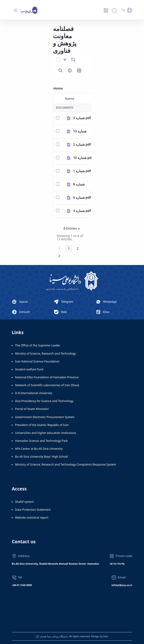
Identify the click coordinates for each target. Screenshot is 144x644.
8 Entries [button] (73, 229)
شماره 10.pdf (83, 158)
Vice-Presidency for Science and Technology (44, 401)
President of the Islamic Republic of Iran (42, 425)
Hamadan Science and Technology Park (42, 441)
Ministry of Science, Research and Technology (46, 354)
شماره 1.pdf (82, 171)
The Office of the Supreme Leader (38, 345)
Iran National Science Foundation (37, 361)
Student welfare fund (29, 369)
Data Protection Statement (33, 510)
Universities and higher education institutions (46, 433)
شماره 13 (80, 131)
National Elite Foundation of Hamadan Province (47, 377)
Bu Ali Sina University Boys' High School (42, 457)
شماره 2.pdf (82, 144)
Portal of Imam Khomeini (32, 409)
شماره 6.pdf (82, 197)
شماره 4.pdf (82, 211)
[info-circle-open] (70, 70)
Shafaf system (25, 502)
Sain (106, 636)
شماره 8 (79, 184)
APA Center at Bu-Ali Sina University (39, 449)
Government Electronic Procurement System (45, 417)
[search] (60, 70)
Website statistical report (32, 518)
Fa (123, 10)
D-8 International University (34, 393)
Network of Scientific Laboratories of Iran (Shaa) (47, 385)
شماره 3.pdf (82, 118)
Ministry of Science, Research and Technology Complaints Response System (66, 465)
